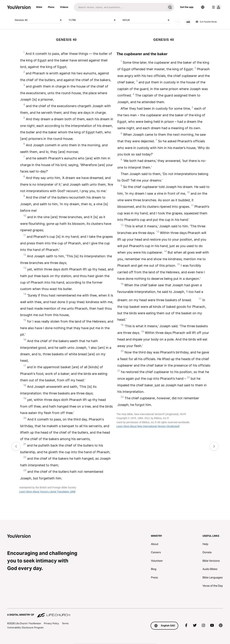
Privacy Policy (51, 623)
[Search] (120, 7)
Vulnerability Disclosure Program (25, 627)
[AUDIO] (178, 22)
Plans (51, 7)
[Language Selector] (203, 7)
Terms (65, 623)
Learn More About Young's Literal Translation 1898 (47, 492)
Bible (39, 7)
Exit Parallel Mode (206, 22)
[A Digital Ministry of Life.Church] (115, 613)
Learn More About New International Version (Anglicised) (148, 426)
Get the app (187, 7)
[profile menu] (216, 7)
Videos (64, 7)
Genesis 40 (39, 20)
